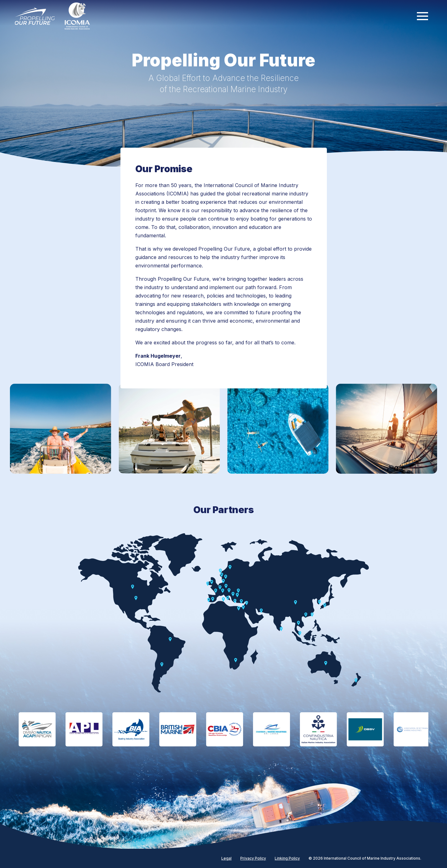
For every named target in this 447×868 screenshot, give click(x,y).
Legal (226, 858)
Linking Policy (287, 858)
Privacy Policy (253, 858)
